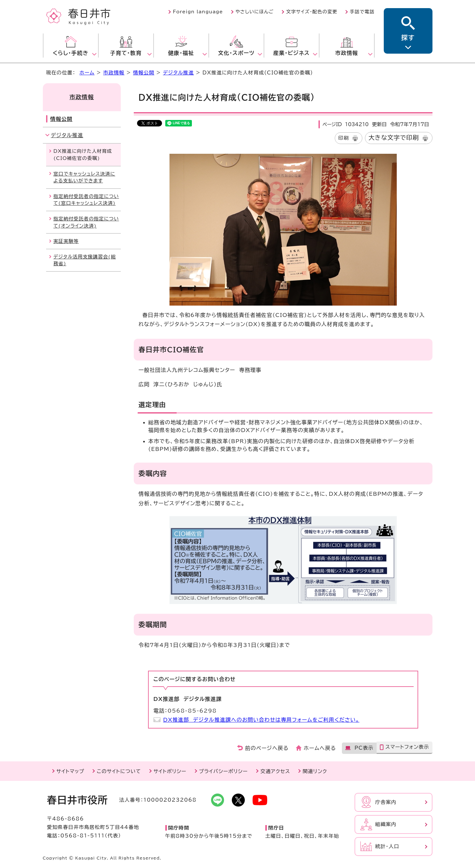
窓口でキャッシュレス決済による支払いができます (84, 177)
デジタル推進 (178, 73)
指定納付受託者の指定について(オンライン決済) (86, 222)
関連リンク (315, 771)
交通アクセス (275, 771)
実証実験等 (66, 241)
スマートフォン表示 (407, 747)
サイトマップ (70, 771)
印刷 (344, 138)
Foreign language (198, 12)
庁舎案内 (386, 802)
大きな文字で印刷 (394, 138)
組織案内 (386, 824)
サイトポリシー (170, 771)
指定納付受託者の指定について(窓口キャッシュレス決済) (86, 200)
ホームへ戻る (320, 748)
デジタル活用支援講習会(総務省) (85, 260)
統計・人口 (387, 846)
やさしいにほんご (255, 12)
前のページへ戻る (267, 748)
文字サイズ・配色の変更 (312, 12)
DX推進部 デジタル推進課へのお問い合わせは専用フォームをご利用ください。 (262, 720)
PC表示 (364, 748)
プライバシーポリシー (224, 771)
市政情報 (114, 73)
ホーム (87, 73)
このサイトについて (119, 771)
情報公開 (144, 73)
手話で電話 (362, 12)
